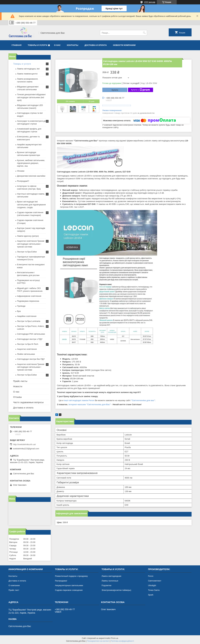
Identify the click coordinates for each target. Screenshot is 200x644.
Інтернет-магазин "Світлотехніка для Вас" (90, 404)
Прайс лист (14, 590)
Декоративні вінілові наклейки (31, 176)
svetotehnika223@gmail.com (26, 449)
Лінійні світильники (26, 354)
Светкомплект (155, 581)
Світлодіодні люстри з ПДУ (30, 339)
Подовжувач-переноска (28, 301)
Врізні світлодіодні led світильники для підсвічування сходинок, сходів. (31, 204)
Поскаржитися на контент (98, 641)
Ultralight (152, 585)
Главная (17, 45)
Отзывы (17, 397)
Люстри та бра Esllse (27, 252)
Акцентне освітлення (27, 349)
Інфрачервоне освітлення (29, 296)
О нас (57, 45)
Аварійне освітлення (27, 316)
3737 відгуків (150, 2)
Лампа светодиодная (111, 576)
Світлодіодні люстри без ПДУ (31, 359)
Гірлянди (21, 306)
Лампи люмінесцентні (27, 74)
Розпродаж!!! (23, 181)
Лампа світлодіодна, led (28, 69)
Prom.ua (115, 638)
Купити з (140, 90)
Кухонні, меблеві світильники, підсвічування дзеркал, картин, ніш (31, 163)
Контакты (73, 45)
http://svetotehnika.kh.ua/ (24, 444)
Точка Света (154, 590)
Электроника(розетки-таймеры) (116, 590)
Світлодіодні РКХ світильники (31, 334)
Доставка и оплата (96, 45)
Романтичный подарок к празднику (71, 576)
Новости (18, 386)
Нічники (21, 171)
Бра (19, 311)
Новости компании (124, 45)
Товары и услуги (37, 45)
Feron (151, 576)
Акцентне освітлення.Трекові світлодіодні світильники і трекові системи (31, 244)
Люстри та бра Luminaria (29, 321)
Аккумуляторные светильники (69, 585)
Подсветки (106, 585)
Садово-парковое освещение (69, 590)
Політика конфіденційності (122, 641)
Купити (115, 90)
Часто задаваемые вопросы (28, 402)
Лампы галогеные (110, 581)
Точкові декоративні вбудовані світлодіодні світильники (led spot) (31, 97)
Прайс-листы (20, 381)
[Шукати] (144, 33)
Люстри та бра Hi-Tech (28, 344)
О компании (14, 585)
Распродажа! (61, 581)
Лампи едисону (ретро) (28, 236)
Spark (151, 595)
